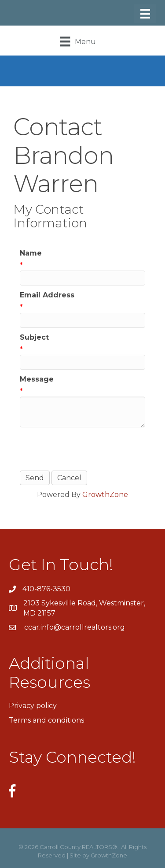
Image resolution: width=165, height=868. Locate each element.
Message (37, 379)
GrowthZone (105, 495)
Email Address (47, 295)
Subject (34, 337)
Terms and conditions (46, 720)
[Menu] (145, 14)
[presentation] (87, 449)
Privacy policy (33, 706)
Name (31, 253)
